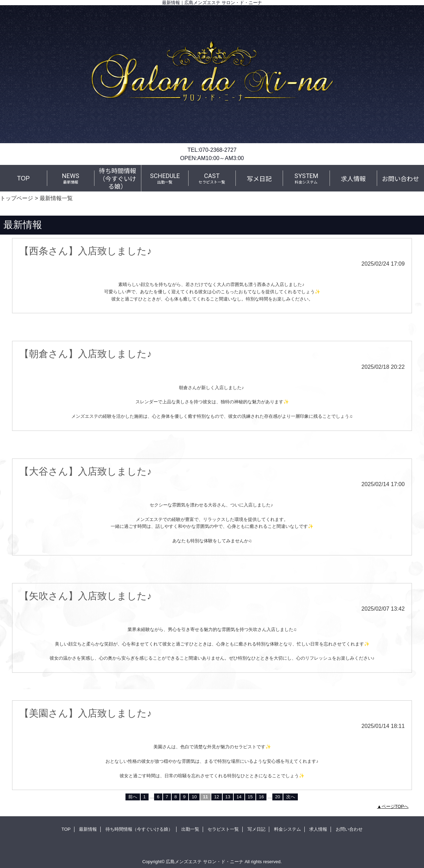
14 (239, 797)
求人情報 (318, 829)
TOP (24, 178)
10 (194, 797)
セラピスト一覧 (223, 829)
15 (250, 797)
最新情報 (88, 829)
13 (228, 797)
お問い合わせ (349, 829)
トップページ (17, 198)
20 (277, 797)
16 (261, 797)
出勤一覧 (190, 829)
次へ (291, 797)
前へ (133, 797)
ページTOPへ (395, 806)
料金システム (287, 829)
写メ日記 (256, 829)
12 (216, 797)
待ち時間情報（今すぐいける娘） (139, 829)
